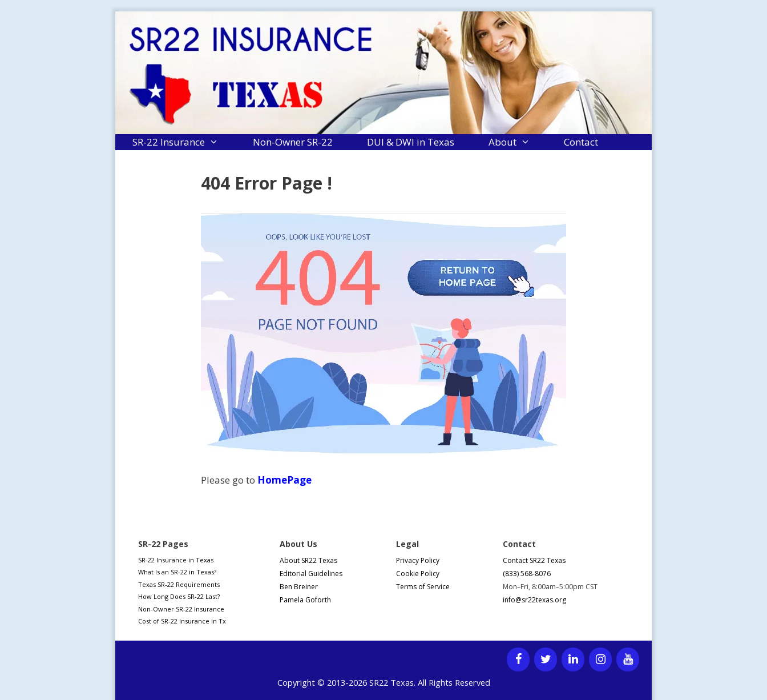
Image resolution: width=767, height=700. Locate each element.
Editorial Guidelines (311, 574)
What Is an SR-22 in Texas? (177, 572)
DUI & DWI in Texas (411, 142)
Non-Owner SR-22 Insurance (181, 609)
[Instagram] (600, 659)
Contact (581, 142)
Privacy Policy (418, 560)
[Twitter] (546, 659)
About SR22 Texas (308, 560)
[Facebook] (518, 659)
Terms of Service (423, 587)
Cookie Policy (418, 574)
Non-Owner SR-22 (293, 142)
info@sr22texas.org (534, 600)
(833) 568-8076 (527, 574)
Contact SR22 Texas (534, 560)
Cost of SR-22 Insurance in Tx (182, 621)
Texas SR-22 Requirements (179, 584)
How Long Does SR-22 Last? (179, 596)
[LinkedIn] (573, 659)
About (518, 142)
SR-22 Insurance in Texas (176, 560)
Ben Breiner (299, 587)
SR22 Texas (391, 682)
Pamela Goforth (305, 600)
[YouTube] (628, 659)
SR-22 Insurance (184, 142)
